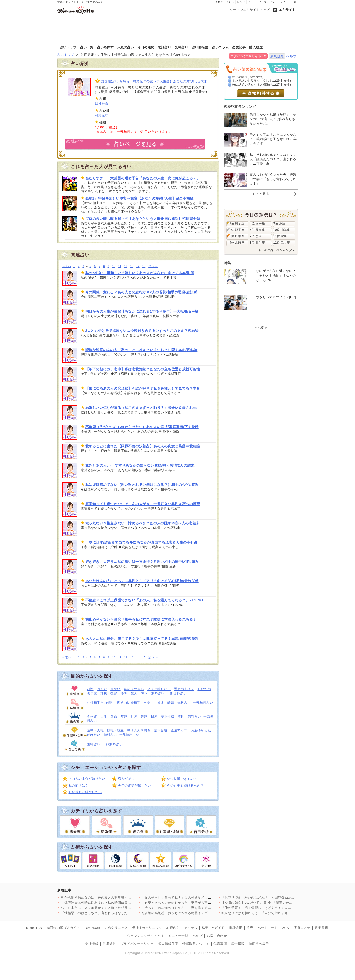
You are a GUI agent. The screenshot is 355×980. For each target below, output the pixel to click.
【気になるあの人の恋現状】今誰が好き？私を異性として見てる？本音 (143, 388)
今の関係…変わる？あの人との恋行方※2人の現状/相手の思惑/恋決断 (141, 292)
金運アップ (179, 730)
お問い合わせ (217, 936)
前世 (181, 717)
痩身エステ (302, 928)
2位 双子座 (237, 230)
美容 (250, 928)
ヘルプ (292, 56)
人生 (104, 717)
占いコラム (220, 47)
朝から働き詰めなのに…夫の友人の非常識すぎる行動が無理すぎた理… (115, 897)
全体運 (92, 717)
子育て (219, 2)
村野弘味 (102, 115)
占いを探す (106, 47)
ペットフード (268, 928)
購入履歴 (256, 47)
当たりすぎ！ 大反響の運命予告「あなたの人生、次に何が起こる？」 (143, 178)
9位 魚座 (279, 223)
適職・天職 (95, 730)
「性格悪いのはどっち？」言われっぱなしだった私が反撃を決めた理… (115, 913)
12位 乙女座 (282, 243)
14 (138, 266)
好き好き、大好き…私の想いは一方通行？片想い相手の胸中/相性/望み (142, 562)
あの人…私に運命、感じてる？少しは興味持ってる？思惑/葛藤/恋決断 (142, 639)
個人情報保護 (168, 944)
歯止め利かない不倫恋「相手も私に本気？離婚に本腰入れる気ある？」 (143, 619)
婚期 (161, 703)
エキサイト (287, 10)
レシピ (241, 2)
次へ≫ (153, 266)
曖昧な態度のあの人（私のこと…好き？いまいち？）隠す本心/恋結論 (142, 350)
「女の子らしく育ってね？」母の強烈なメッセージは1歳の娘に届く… (194, 897)
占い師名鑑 (200, 47)
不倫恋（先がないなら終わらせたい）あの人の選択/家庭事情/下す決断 (142, 427)
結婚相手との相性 (100, 703)
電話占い (164, 47)
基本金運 (160, 730)
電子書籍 (321, 928)
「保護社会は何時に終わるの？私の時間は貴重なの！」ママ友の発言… (115, 903)
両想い (115, 689)
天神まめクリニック (147, 928)
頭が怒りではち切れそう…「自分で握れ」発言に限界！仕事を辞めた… (275, 913)
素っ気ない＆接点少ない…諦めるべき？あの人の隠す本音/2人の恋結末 (142, 523)
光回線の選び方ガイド (63, 928)
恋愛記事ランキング (240, 107)
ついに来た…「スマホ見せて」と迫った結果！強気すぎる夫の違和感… (115, 908)
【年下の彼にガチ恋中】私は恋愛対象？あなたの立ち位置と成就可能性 (143, 369)
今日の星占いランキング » (276, 250)
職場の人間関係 (139, 730)
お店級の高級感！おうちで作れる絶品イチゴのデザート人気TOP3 (190, 913)
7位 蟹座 (256, 236)
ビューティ (255, 2)
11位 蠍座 (280, 236)
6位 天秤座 (257, 230)
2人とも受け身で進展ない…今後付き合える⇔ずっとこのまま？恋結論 (142, 331)
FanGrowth (92, 928)
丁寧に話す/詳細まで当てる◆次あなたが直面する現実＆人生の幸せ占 (142, 542)
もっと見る (261, 194)
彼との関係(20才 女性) (248, 77)
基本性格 (168, 717)
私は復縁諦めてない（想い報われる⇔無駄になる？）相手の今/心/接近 (142, 485)
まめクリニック (116, 928)
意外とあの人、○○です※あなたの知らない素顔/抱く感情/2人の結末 (140, 465)
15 (144, 266)
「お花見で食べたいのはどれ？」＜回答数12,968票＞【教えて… (269, 897)
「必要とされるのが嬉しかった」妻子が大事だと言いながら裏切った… (195, 903)
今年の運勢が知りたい (134, 785)
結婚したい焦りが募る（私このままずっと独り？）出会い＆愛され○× (141, 408)
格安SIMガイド (213, 928)
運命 (114, 717)
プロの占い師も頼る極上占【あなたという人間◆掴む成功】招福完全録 (143, 219)
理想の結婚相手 (129, 703)
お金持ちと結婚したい (85, 792)
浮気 (104, 693)
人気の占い (126, 47)
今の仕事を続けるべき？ (186, 785)
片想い (102, 689)
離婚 (171, 703)
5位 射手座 (257, 223)
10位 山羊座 (282, 230)
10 (114, 266)
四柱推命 (102, 104)
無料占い (181, 47)
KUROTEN (34, 928)
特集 (227, 263)
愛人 (134, 693)
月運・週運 (139, 717)
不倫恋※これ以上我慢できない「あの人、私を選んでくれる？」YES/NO (144, 600)
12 (126, 266)
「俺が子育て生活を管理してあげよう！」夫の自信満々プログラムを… (275, 908)
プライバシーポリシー (137, 944)
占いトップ (68, 47)
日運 (154, 717)
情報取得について (196, 944)
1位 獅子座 (237, 223)
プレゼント (271, 2)
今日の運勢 (146, 47)
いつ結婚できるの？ (182, 779)
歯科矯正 (235, 928)
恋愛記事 (239, 47)
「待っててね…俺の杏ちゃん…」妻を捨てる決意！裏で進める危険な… (195, 908)
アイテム (191, 928)
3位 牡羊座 (237, 236)
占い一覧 (87, 47)
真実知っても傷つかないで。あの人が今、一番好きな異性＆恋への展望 (143, 504)
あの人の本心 (134, 689)
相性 (90, 689)
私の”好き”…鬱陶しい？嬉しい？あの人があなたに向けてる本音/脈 (140, 273)
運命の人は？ (184, 689)
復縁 (114, 693)
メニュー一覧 (288, 2)
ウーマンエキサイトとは (146, 936)
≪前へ (67, 266)
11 (120, 266)
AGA (286, 928)
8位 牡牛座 (257, 243)
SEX (144, 693)
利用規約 (109, 944)
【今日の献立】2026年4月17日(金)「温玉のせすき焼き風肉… (267, 903)
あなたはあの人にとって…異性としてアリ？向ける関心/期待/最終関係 (142, 581)
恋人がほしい (128, 779)
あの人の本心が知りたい (87, 779)
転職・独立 (115, 730)
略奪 (124, 693)
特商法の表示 (259, 944)
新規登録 (277, 56)
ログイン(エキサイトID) (248, 56)
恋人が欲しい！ (159, 689)
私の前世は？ (79, 785)
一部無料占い (177, 693)
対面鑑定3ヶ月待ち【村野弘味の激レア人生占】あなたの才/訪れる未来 (154, 81)
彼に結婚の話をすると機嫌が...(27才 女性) (262, 85)
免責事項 (220, 944)
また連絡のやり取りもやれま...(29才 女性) (262, 81)
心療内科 (173, 928)
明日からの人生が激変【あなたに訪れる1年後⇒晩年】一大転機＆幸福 (142, 311)
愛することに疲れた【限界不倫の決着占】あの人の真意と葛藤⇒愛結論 (143, 446)
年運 (124, 717)
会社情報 (92, 944)
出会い (149, 703)
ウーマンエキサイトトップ (250, 10)
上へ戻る (261, 328)
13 (132, 266)
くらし (230, 2)
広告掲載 (238, 944)
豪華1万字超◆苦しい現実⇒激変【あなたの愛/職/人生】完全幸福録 (140, 198)
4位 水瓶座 (237, 243)
